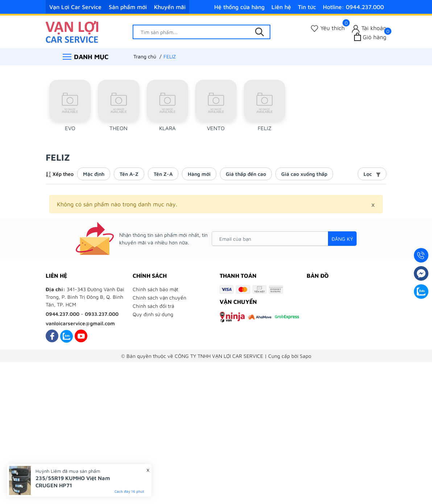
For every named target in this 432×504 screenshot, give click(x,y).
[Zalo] (67, 336)
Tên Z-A (163, 174)
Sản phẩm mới (128, 7)
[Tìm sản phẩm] (202, 32)
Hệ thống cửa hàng (239, 7)
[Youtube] (81, 336)
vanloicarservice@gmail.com (80, 323)
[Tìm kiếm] (259, 32)
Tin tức (307, 7)
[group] (70, 108)
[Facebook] (52, 336)
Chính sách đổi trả (153, 306)
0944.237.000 (63, 314)
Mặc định (94, 174)
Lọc (372, 174)
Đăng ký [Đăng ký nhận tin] (342, 239)
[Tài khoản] (369, 28)
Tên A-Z (129, 174)
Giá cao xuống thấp (304, 174)
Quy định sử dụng (153, 314)
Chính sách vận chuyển (159, 298)
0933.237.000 (102, 314)
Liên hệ (281, 7)
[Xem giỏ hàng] (370, 37)
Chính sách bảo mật (155, 289)
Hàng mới (199, 174)
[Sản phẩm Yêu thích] (328, 28)
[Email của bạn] (284, 239)
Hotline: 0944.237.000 (353, 7)
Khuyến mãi (170, 7)
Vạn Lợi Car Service (75, 7)
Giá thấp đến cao (246, 174)
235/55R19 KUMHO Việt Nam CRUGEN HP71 (73, 482)
